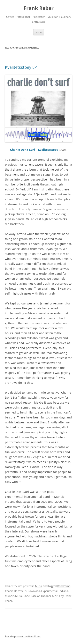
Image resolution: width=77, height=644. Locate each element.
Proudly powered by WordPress (23, 636)
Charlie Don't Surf (16, 591)
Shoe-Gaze (30, 596)
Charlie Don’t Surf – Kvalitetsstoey (34, 150)
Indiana (63, 591)
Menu (39, 32)
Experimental (49, 591)
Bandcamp (64, 586)
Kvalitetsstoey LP (21, 67)
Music (39, 586)
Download (34, 591)
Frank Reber (39, 8)
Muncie (9, 596)
